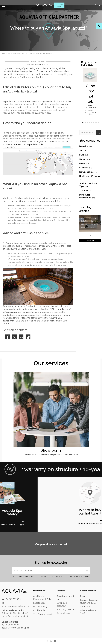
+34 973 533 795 (13, 599)
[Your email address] (48, 571)
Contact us (85, 607)
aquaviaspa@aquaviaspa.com (16, 606)
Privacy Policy (40, 607)
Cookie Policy (40, 610)
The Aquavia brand (43, 614)
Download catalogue (62, 604)
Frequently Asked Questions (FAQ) (89, 601)
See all (90, 241)
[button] (82, 122)
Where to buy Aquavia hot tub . (28, 144)
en (98, 5)
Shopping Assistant (66, 609)
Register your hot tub (65, 598)
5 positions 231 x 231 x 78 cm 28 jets (90, 112)
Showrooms (51, 450)
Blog (82, 596)
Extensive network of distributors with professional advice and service (51, 455)
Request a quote (59, 5)
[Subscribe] (87, 571)
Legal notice (39, 603)
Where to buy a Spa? (88, 612)
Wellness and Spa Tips (42, 64)
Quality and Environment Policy (43, 598)
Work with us (63, 613)
